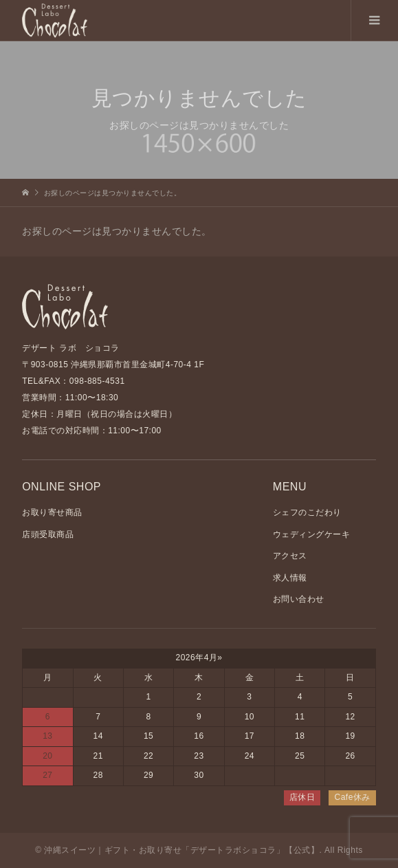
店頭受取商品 (48, 534)
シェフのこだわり (307, 512)
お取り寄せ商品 (52, 512)
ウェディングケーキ (312, 534)
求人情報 (290, 578)
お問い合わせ (299, 599)
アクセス (290, 556)
